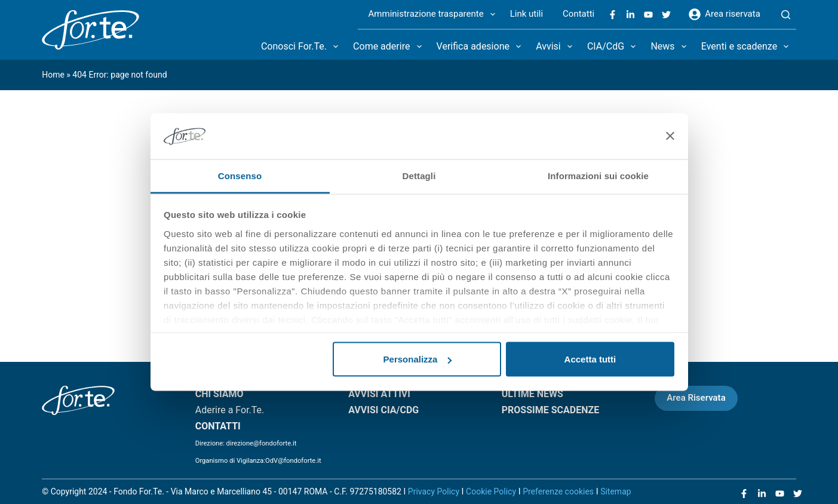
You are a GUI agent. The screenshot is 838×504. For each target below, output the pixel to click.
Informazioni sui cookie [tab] (598, 175)
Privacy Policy (434, 491)
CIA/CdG (614, 47)
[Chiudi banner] (670, 136)
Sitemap (616, 491)
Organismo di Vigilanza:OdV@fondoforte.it (258, 461)
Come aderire (390, 47)
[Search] (786, 15)
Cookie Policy (491, 491)
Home (53, 75)
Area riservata (725, 14)
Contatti (578, 14)
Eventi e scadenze (748, 47)
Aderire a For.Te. (230, 410)
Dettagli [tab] (419, 175)
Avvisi (556, 47)
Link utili (527, 14)
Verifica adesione (481, 47)
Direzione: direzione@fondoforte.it (246, 443)
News (670, 47)
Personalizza (418, 359)
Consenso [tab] (240, 175)
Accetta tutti (590, 359)
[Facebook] (613, 15)
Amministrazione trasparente (434, 14)
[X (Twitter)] (666, 15)
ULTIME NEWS (532, 394)
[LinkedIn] (630, 15)
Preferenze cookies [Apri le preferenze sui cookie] (558, 491)
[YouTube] (648, 15)
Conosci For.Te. (302, 47)
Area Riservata (696, 398)
